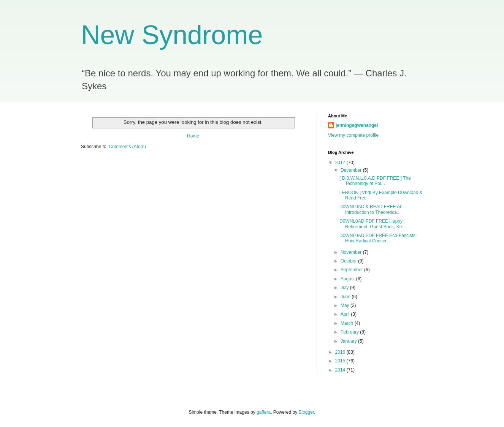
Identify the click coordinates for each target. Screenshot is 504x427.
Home (193, 136)
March (348, 323)
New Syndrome (172, 35)
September (352, 270)
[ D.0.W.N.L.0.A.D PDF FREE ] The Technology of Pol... (375, 181)
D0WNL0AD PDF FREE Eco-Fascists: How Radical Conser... (378, 238)
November (352, 252)
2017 (341, 163)
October (349, 261)
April (346, 314)
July (345, 288)
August (348, 279)
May (346, 305)
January (349, 341)
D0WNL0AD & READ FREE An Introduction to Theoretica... (371, 209)
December (352, 170)
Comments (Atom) (127, 147)
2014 (341, 370)
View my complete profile (353, 135)
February (350, 332)
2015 (341, 361)
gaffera (264, 412)
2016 (341, 352)
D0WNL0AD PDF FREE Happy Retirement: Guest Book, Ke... (372, 224)
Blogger (307, 412)
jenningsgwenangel (357, 125)
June (346, 297)
